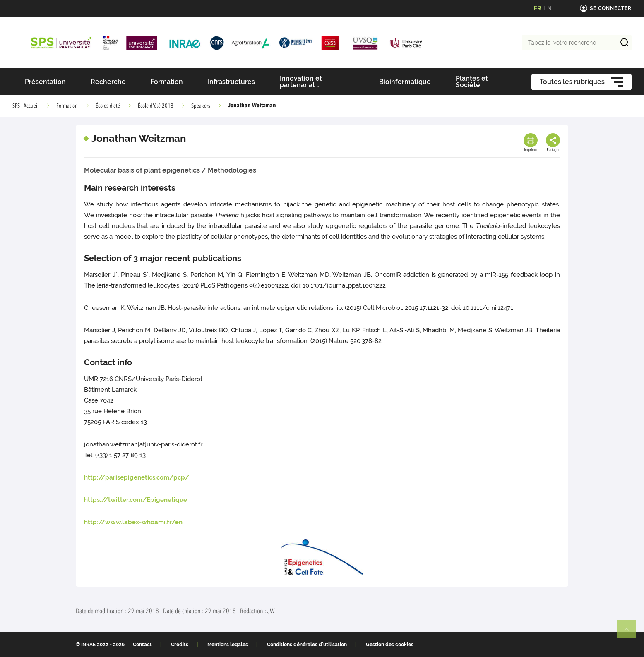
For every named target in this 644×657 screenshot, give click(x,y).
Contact (142, 645)
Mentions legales (228, 645)
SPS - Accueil (25, 106)
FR (537, 8)
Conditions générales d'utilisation (307, 645)
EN (548, 8)
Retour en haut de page (630, 633)
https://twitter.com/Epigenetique (136, 500)
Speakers (201, 106)
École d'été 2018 (156, 106)
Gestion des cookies (390, 645)
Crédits (180, 645)
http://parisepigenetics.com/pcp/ (137, 477)
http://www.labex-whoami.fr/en (133, 522)
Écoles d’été (108, 106)
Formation (67, 106)
